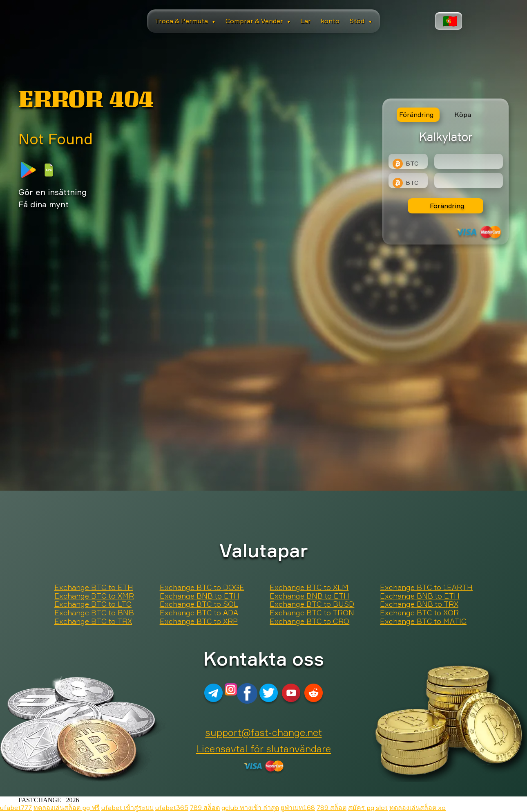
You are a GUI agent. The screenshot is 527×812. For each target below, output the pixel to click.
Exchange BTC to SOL (199, 604)
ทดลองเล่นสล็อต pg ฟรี (67, 808)
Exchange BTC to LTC (93, 604)
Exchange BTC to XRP (199, 621)
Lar (306, 21)
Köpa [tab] (463, 114)
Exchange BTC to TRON (312, 613)
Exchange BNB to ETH (200, 596)
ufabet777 (16, 808)
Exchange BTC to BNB (94, 613)
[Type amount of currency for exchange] (469, 161)
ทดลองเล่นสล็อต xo (418, 808)
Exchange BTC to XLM (309, 588)
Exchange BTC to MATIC (423, 621)
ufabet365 (172, 808)
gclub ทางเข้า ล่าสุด (250, 808)
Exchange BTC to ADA (199, 613)
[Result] (469, 181)
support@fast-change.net (264, 732)
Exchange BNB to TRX (419, 604)
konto (330, 21)
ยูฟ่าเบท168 (298, 808)
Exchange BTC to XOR (419, 613)
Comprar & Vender (258, 21)
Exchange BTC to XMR (94, 596)
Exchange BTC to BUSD (312, 604)
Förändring (447, 206)
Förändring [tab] (416, 114)
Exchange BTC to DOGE (202, 588)
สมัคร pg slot (368, 808)
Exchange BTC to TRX (93, 621)
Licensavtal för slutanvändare (263, 749)
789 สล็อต (205, 808)
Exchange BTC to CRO (309, 621)
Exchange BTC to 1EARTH (426, 588)
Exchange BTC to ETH (94, 588)
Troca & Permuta (185, 21)
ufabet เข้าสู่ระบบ (127, 808)
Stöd (361, 21)
